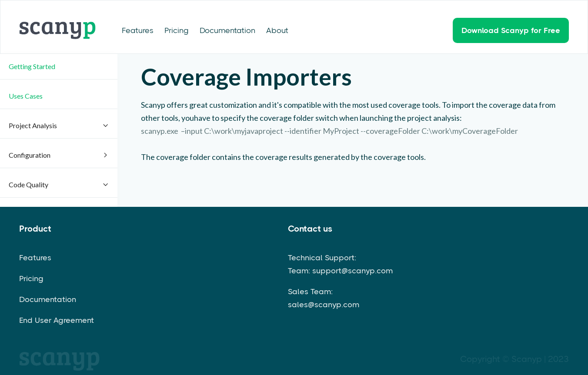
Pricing (177, 30)
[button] (59, 67)
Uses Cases (26, 96)
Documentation (227, 30)
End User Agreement (57, 320)
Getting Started (32, 66)
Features (138, 30)
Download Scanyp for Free (511, 30)
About (277, 30)
